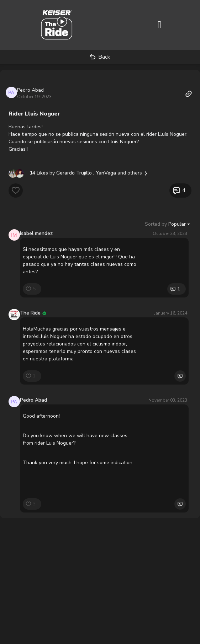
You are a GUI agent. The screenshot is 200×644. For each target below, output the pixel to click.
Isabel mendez (36, 233)
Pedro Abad (30, 90)
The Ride (30, 313)
